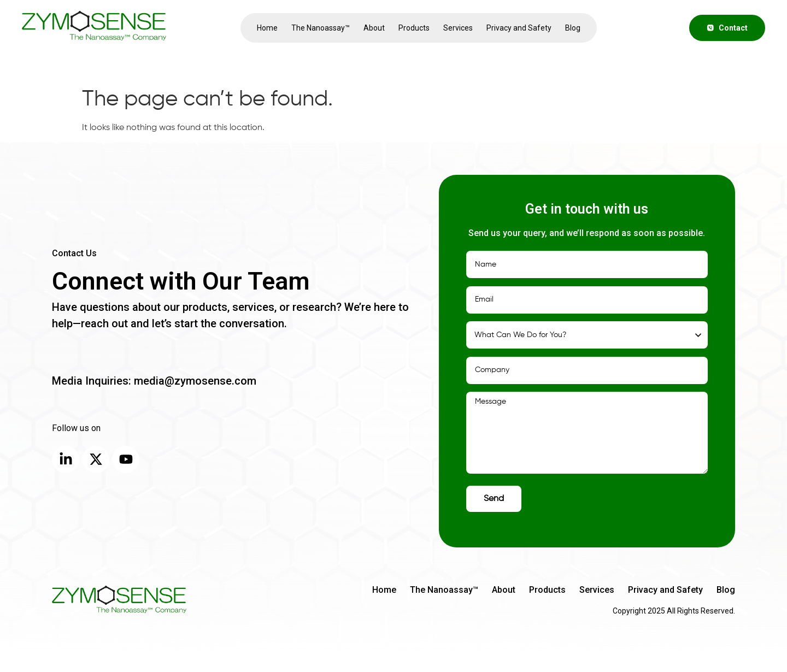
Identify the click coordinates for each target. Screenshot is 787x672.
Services (458, 28)
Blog (573, 28)
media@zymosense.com (194, 381)
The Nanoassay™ (321, 28)
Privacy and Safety (519, 28)
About (374, 28)
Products (414, 28)
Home (267, 28)
